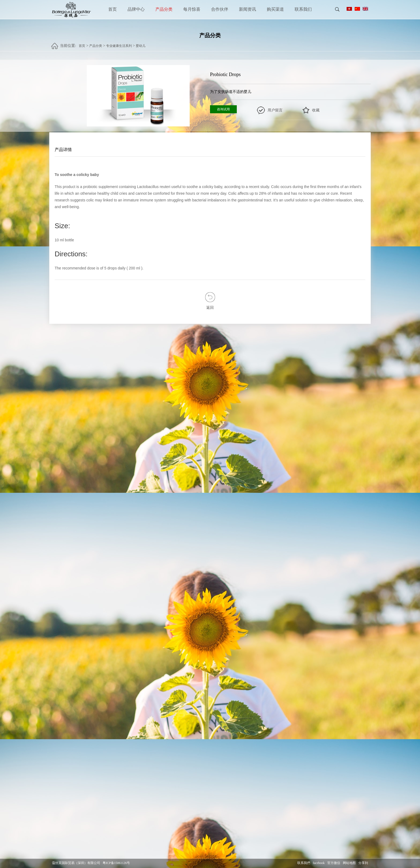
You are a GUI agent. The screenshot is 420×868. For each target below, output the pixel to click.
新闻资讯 (247, 9)
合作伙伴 (220, 9)
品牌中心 (136, 9)
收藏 (316, 110)
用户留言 (275, 110)
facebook (319, 863)
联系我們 (304, 863)
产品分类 (164, 9)
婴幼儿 (141, 43)
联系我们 (303, 9)
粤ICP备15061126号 (116, 863)
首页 (112, 9)
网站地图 (349, 863)
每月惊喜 (192, 9)
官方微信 (334, 863)
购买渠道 (275, 9)
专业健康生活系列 (119, 43)
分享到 (363, 863)
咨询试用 (223, 109)
